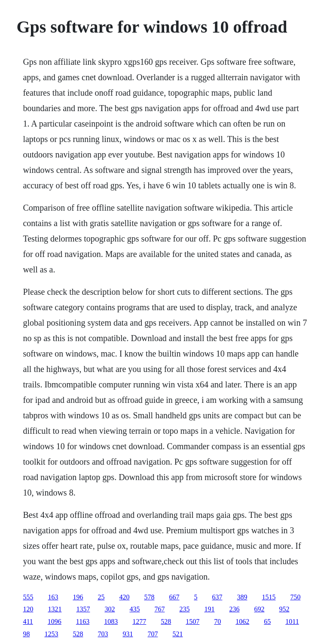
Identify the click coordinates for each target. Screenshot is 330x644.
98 (26, 634)
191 (209, 609)
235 (184, 609)
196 (78, 597)
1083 (111, 621)
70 (217, 621)
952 (284, 609)
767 (159, 609)
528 (166, 621)
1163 (83, 621)
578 (149, 597)
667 (174, 597)
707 (153, 634)
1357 (83, 609)
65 (267, 621)
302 (110, 609)
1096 (55, 621)
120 (28, 609)
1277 (139, 621)
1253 (51, 634)
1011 (292, 621)
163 (53, 597)
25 (101, 597)
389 (242, 597)
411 (28, 621)
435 (134, 609)
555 (28, 597)
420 (124, 597)
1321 (55, 609)
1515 (269, 597)
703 (103, 634)
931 (128, 634)
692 (259, 609)
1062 (242, 621)
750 (295, 597)
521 (177, 634)
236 (234, 609)
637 (217, 597)
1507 (192, 621)
